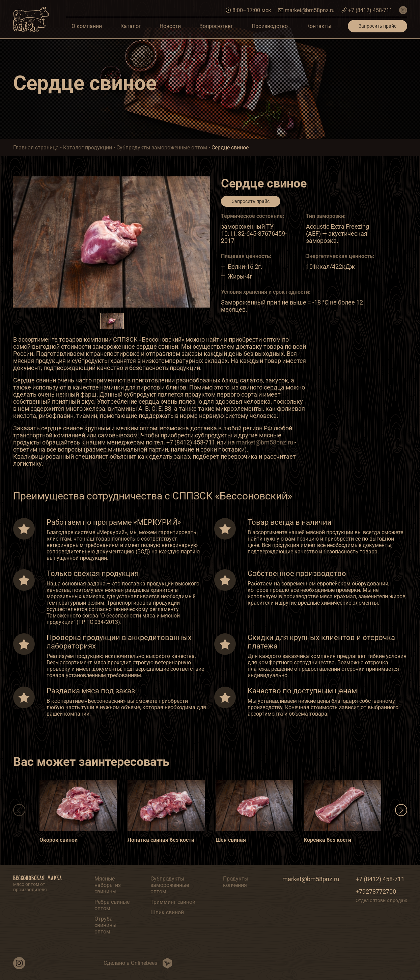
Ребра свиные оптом (112, 905)
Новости (170, 26)
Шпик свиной (167, 912)
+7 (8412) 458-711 (367, 10)
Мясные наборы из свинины (108, 885)
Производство (270, 26)
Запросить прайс (377, 26)
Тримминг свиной (173, 902)
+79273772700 (376, 891)
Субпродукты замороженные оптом (170, 885)
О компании (87, 26)
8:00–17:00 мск (248, 10)
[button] (401, 810)
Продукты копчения (236, 882)
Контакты (319, 26)
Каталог (131, 26)
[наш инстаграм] (403, 10)
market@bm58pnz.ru (306, 10)
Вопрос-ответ (216, 26)
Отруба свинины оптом (105, 925)
